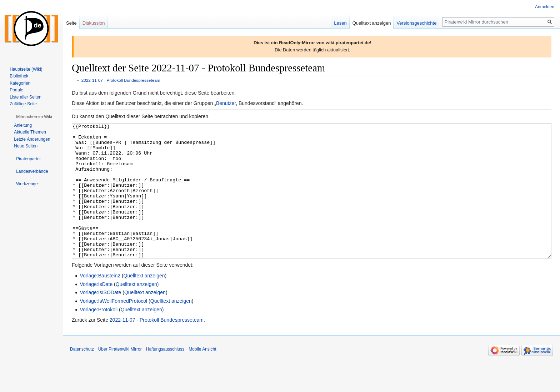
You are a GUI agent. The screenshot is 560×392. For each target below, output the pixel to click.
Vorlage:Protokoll (99, 336)
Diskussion (94, 23)
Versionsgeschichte (416, 23)
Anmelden (545, 7)
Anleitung (23, 125)
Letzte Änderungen (32, 139)
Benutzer (226, 103)
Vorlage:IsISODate (100, 319)
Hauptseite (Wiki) (26, 69)
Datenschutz (82, 376)
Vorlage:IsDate (96, 311)
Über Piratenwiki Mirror (120, 376)
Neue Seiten (26, 146)
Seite (71, 23)
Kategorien (20, 83)
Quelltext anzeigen (144, 302)
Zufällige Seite (23, 104)
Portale (16, 90)
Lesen (340, 23)
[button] (34, 117)
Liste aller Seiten (26, 97)
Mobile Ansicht (202, 376)
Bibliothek (19, 76)
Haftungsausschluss (165, 376)
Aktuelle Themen (30, 132)
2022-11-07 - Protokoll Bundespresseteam (121, 80)
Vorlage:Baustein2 (100, 302)
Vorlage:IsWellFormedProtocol (113, 328)
